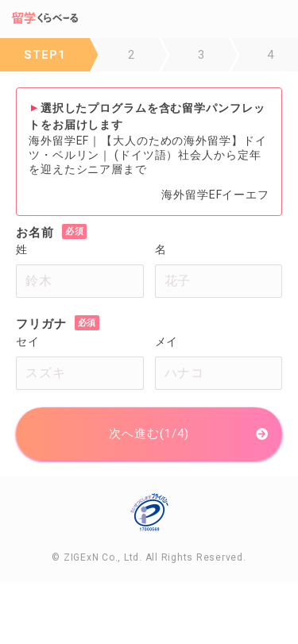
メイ (167, 341)
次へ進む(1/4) (149, 434)
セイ (28, 341)
